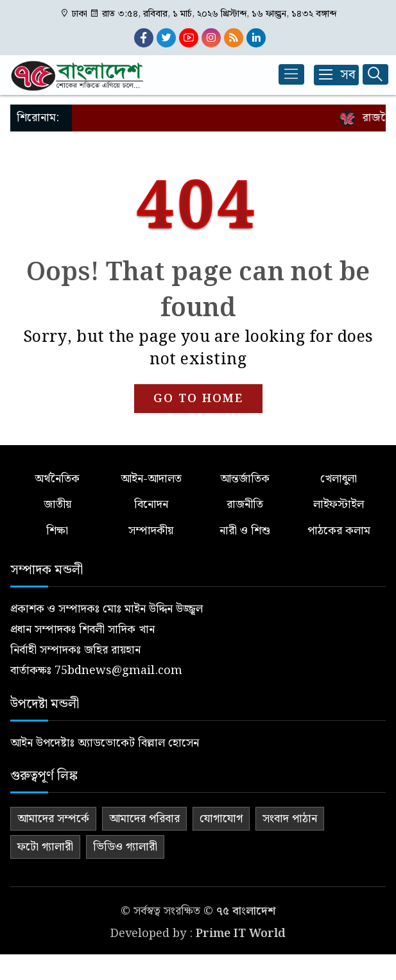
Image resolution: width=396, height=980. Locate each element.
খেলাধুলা (339, 479)
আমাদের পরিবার (144, 819)
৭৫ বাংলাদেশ (246, 911)
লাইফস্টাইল (339, 504)
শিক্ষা (57, 531)
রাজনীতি (245, 504)
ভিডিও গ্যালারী (125, 847)
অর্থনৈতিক (57, 479)
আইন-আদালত (151, 479)
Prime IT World (241, 934)
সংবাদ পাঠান (290, 819)
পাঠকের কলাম (339, 531)
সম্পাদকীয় (151, 531)
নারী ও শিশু (245, 531)
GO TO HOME (198, 399)
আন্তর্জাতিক (245, 479)
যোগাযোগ (221, 819)
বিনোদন (151, 504)
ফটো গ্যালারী (45, 847)
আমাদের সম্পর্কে (53, 819)
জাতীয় (57, 504)
